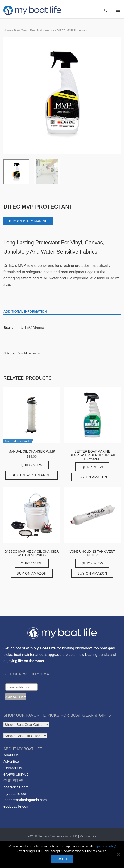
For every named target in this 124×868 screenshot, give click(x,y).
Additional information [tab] (25, 311)
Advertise (11, 762)
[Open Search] (105, 10)
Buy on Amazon (92, 477)
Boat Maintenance (42, 30)
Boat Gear (21, 30)
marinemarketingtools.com (25, 800)
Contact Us (13, 768)
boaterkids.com (16, 787)
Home (8, 30)
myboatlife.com (16, 794)
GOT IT (62, 859)
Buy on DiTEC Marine (28, 221)
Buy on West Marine (32, 475)
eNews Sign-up (16, 774)
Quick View (32, 465)
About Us (11, 755)
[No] (118, 854)
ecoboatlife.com (16, 806)
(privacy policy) (106, 846)
